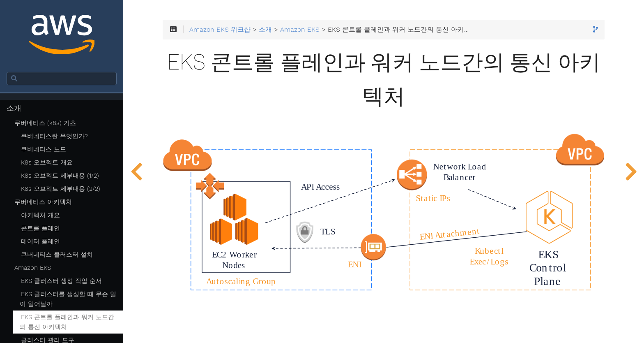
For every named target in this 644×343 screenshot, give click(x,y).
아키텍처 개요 (40, 215)
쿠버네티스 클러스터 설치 (57, 255)
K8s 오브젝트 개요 (47, 162)
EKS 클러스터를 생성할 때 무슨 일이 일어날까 (68, 299)
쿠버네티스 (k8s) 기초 (45, 123)
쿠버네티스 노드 (44, 149)
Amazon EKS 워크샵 (220, 30)
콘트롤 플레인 (40, 228)
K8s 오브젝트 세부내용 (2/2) (61, 189)
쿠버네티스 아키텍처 (43, 202)
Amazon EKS (33, 268)
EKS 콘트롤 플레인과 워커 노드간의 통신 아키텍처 (67, 322)
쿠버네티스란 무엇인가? (54, 136)
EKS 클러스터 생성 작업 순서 (61, 281)
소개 (14, 108)
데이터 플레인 (40, 241)
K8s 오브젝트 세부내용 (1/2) (60, 176)
